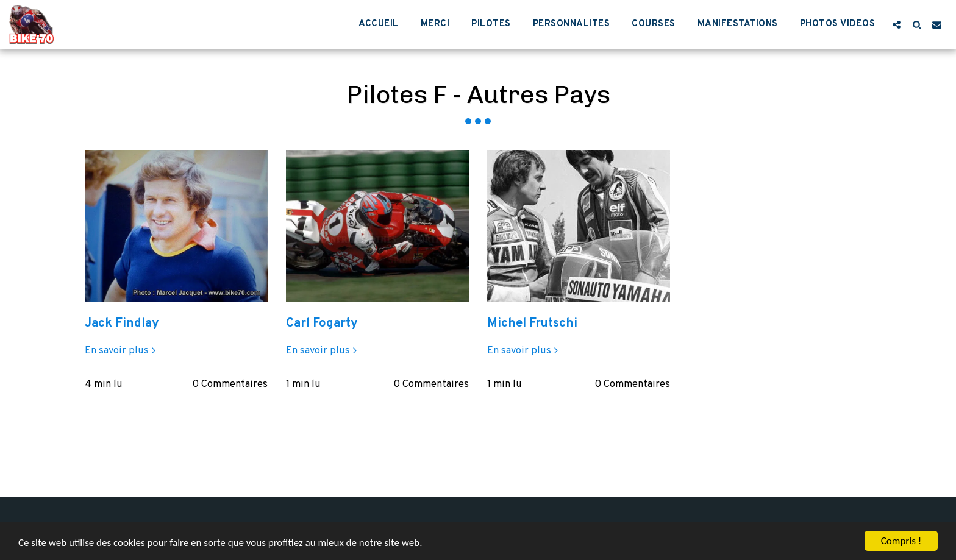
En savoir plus (122, 351)
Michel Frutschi (532, 324)
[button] (897, 24)
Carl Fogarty (322, 324)
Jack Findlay (122, 324)
